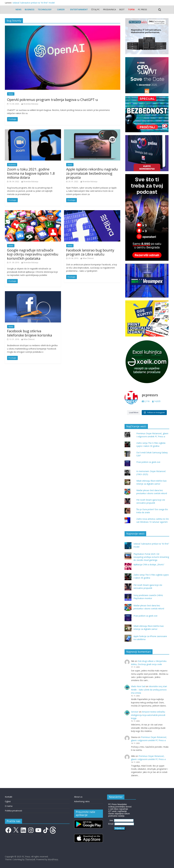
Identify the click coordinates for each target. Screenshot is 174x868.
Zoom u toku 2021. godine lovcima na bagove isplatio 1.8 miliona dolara (31, 173)
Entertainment (79, 9)
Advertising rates (82, 801)
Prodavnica (109, 9)
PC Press (142, 9)
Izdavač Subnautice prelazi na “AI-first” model (34, 3)
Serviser (135, 712)
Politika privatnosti (13, 811)
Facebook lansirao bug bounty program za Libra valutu (90, 252)
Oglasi (8, 801)
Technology (45, 9)
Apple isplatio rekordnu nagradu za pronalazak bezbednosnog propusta (92, 173)
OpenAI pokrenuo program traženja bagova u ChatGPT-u (52, 100)
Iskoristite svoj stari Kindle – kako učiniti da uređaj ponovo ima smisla (149, 690)
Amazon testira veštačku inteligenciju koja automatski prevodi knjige (148, 715)
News (18, 9)
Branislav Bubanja (31, 104)
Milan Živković (88, 258)
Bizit (122, 9)
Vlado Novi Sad (138, 686)
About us (78, 797)
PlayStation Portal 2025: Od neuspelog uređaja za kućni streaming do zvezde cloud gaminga (151, 557)
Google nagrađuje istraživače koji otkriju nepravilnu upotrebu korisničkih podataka (33, 254)
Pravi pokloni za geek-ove (148, 462)
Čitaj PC (95, 9)
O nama (9, 806)
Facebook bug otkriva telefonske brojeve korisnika (30, 333)
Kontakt (9, 797)
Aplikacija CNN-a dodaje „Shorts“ (149, 564)
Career (61, 9)
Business (30, 9)
